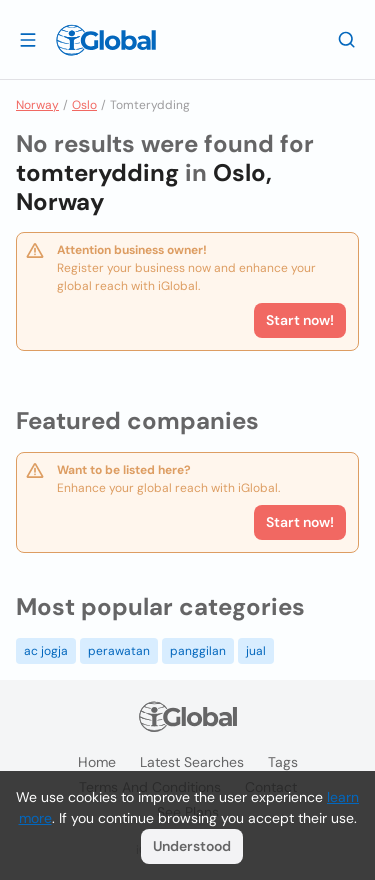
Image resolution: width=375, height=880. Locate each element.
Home (97, 762)
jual (256, 651)
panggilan (198, 651)
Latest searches (192, 762)
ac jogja (46, 651)
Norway (37, 105)
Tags (283, 762)
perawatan (119, 651)
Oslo (84, 105)
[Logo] (106, 40)
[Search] (347, 39)
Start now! (300, 522)
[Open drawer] (28, 39)
